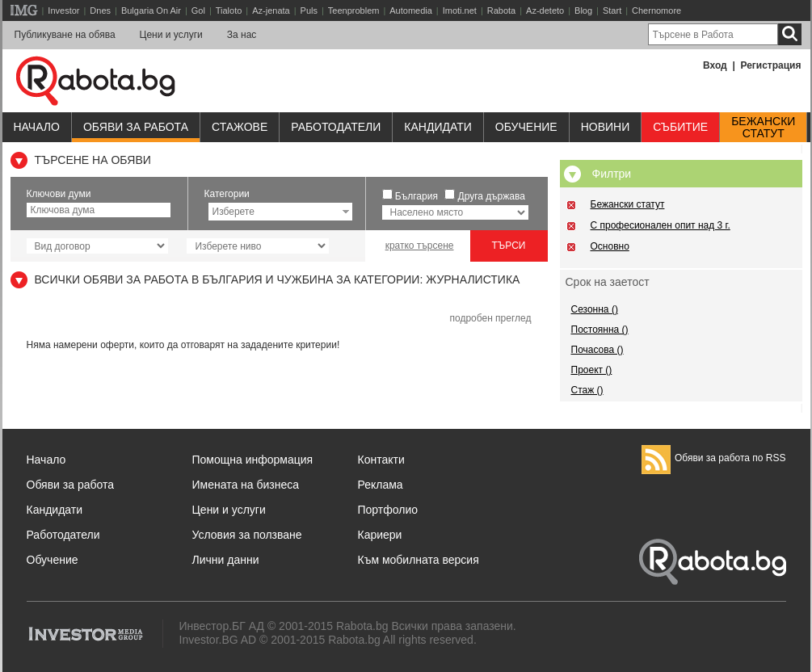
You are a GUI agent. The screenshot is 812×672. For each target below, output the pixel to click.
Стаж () (587, 390)
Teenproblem (354, 10)
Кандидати (438, 127)
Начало (37, 127)
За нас (242, 35)
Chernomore (656, 10)
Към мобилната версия (419, 560)
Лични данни (226, 560)
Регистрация (770, 65)
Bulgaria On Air (151, 10)
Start (612, 10)
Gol (198, 10)
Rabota (501, 10)
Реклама (381, 485)
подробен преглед (490, 318)
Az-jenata (271, 10)
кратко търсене (420, 246)
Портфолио (388, 510)
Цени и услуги (171, 35)
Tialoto (229, 10)
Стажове (240, 127)
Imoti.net (460, 10)
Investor (63, 10)
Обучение (53, 560)
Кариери (380, 535)
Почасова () (597, 350)
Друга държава (492, 196)
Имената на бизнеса (246, 485)
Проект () (592, 370)
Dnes (100, 10)
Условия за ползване (247, 535)
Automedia (411, 10)
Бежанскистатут (763, 128)
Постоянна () (600, 330)
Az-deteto (545, 10)
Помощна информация (253, 460)
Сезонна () (595, 309)
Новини (606, 127)
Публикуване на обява (65, 35)
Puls (309, 10)
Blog (583, 10)
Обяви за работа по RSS (714, 458)
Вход (715, 65)
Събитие (680, 127)
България (417, 196)
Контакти (381, 460)
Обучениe (526, 127)
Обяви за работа (136, 127)
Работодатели (336, 127)
